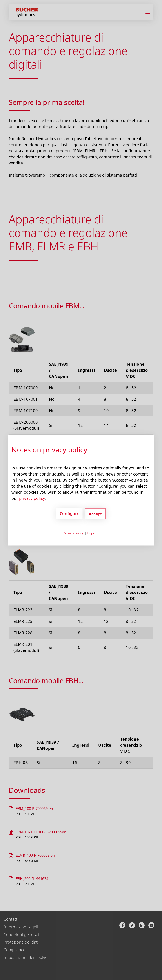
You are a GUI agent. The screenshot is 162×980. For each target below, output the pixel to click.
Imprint (93, 533)
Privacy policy (73, 533)
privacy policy (32, 498)
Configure (70, 513)
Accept (95, 514)
